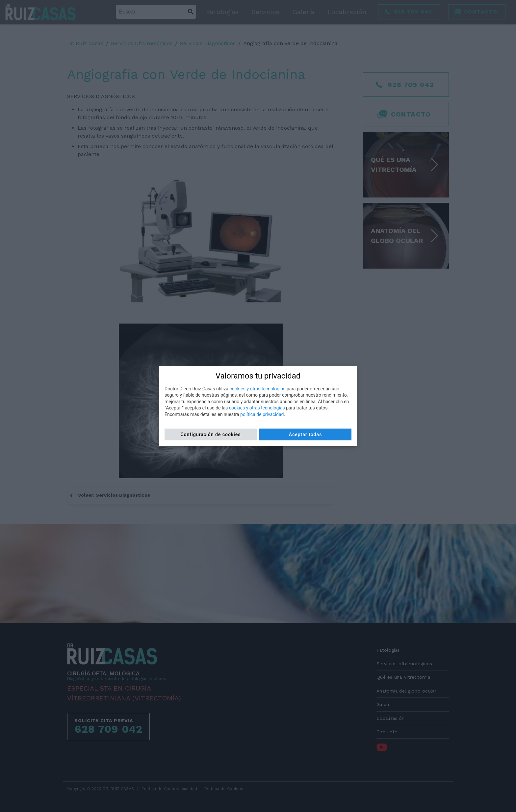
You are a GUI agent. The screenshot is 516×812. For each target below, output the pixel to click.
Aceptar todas (306, 434)
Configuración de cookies (210, 434)
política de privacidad (262, 414)
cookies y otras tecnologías (257, 389)
